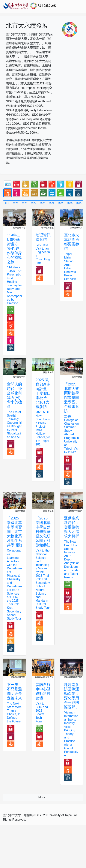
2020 (70, 203)
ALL (7, 203)
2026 (15, 203)
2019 (79, 203)
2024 (33, 203)
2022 (52, 203)
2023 (42, 203)
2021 (61, 203)
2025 (24, 203)
